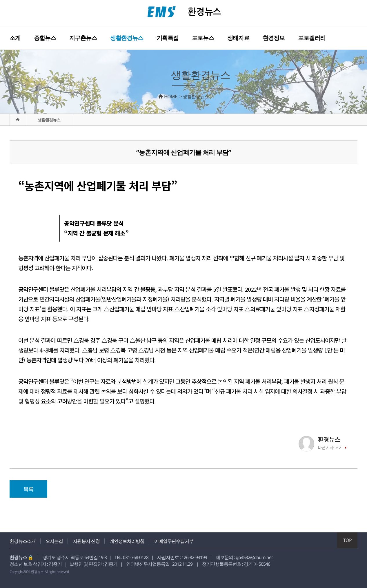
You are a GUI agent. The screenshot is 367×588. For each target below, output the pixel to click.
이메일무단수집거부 (174, 541)
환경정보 (274, 38)
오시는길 (54, 541)
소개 (15, 38)
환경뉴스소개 (23, 541)
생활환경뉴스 (127, 38)
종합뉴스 (45, 38)
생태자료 (238, 38)
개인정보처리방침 (127, 541)
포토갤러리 (312, 38)
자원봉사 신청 (86, 541)
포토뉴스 (203, 38)
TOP (347, 540)
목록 (28, 489)
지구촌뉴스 (83, 38)
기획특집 (168, 38)
